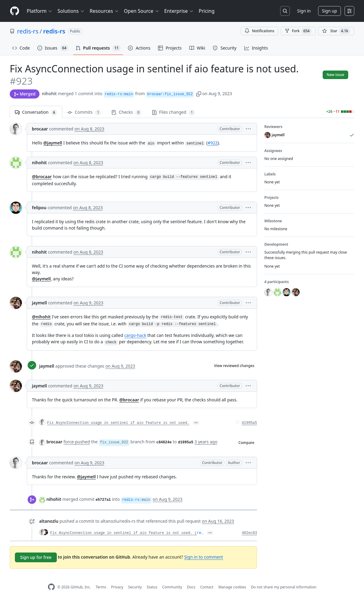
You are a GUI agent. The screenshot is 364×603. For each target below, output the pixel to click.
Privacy (117, 587)
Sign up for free (36, 557)
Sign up (330, 11)
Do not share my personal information (284, 587)
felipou (39, 208)
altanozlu (49, 521)
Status (152, 587)
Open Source (142, 11)
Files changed (173, 112)
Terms (101, 587)
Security (135, 587)
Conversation (36, 112)
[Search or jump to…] (285, 11)
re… (200, 533)
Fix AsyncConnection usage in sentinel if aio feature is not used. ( (123, 533)
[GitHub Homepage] (51, 587)
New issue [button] (335, 75)
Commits (84, 112)
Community (172, 587)
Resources (104, 11)
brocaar (40, 129)
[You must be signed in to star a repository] (336, 31)
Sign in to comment (204, 557)
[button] (199, 94)
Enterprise (179, 11)
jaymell (39, 303)
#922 (213, 143)
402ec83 (249, 533)
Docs (191, 587)
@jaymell (53, 143)
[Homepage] (15, 11)
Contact (207, 587)
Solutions (71, 11)
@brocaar (42, 177)
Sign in (304, 11)
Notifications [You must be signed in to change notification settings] (259, 31)
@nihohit (41, 317)
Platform (40, 11)
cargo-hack (135, 335)
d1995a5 (249, 423)
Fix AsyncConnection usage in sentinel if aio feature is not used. (118, 423)
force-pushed (77, 442)
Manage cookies (232, 587)
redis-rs (28, 31)
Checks (126, 112)
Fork (298, 31)
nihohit (49, 94)
